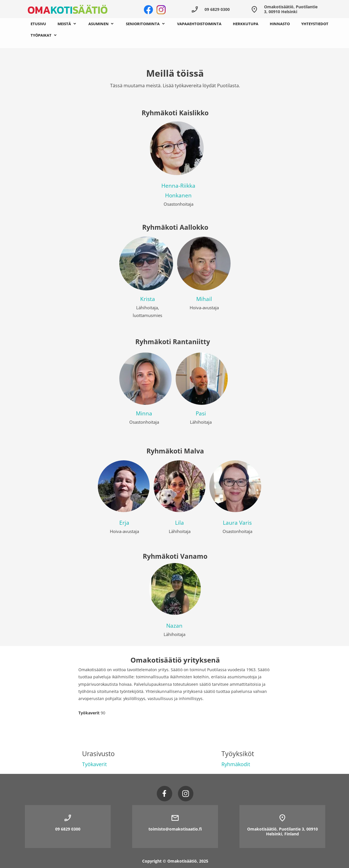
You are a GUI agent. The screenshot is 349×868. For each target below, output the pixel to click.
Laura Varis (237, 523)
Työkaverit (94, 764)
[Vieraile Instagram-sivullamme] (161, 10)
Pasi (201, 413)
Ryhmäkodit (236, 764)
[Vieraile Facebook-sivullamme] (148, 10)
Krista (148, 299)
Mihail (204, 299)
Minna (144, 413)
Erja (124, 523)
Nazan (174, 626)
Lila (180, 523)
